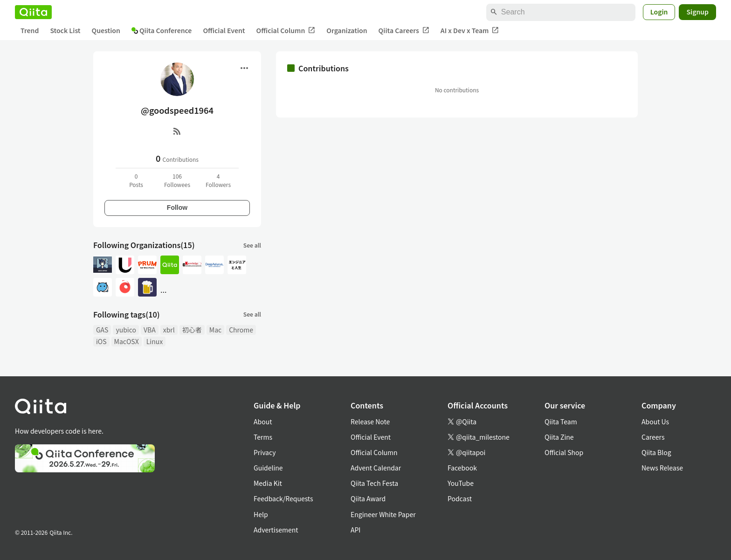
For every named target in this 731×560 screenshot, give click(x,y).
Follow (177, 207)
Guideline (268, 468)
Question (106, 30)
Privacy (265, 452)
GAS (102, 330)
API (355, 530)
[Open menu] (244, 68)
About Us (655, 422)
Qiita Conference (162, 30)
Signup (697, 12)
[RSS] (177, 131)
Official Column (286, 31)
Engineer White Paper (383, 514)
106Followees (177, 180)
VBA (150, 330)
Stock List (65, 30)
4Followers (218, 180)
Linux (155, 341)
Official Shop (564, 452)
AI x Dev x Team (470, 31)
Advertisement (276, 530)
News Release (662, 468)
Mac (215, 330)
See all (252, 245)
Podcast (460, 498)
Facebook (462, 468)
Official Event (224, 30)
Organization (347, 30)
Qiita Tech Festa (374, 483)
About (263, 422)
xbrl (169, 330)
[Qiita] (33, 12)
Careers (653, 437)
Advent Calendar (376, 468)
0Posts (136, 180)
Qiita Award (368, 498)
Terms (263, 437)
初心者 (192, 330)
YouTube (461, 483)
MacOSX (127, 341)
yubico (126, 330)
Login (659, 12)
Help (261, 514)
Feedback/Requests (283, 498)
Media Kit (268, 483)
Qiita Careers (404, 31)
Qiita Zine (559, 437)
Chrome (241, 330)
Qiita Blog (656, 452)
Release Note (370, 422)
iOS (101, 341)
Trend (30, 30)
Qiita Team (561, 422)
